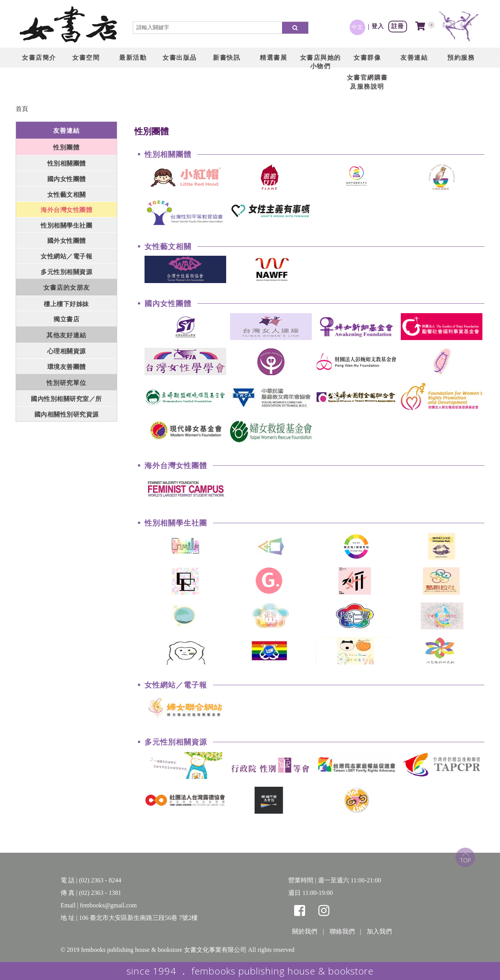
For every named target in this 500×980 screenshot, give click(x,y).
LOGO (68, 25)
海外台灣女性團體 (66, 210)
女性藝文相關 (67, 195)
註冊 (398, 26)
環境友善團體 (67, 367)
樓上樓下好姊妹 (66, 304)
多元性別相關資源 (66, 272)
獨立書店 (66, 319)
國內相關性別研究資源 (67, 414)
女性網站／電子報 (66, 256)
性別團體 (66, 147)
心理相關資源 (67, 351)
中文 (357, 27)
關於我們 (305, 931)
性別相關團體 (67, 163)
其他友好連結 (66, 335)
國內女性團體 (67, 179)
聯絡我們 (342, 931)
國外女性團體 (67, 241)
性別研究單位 (66, 383)
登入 (378, 26)
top (465, 857)
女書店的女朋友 (67, 288)
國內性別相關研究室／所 (66, 399)
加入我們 (379, 931)
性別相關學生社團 (66, 225)
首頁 (22, 109)
